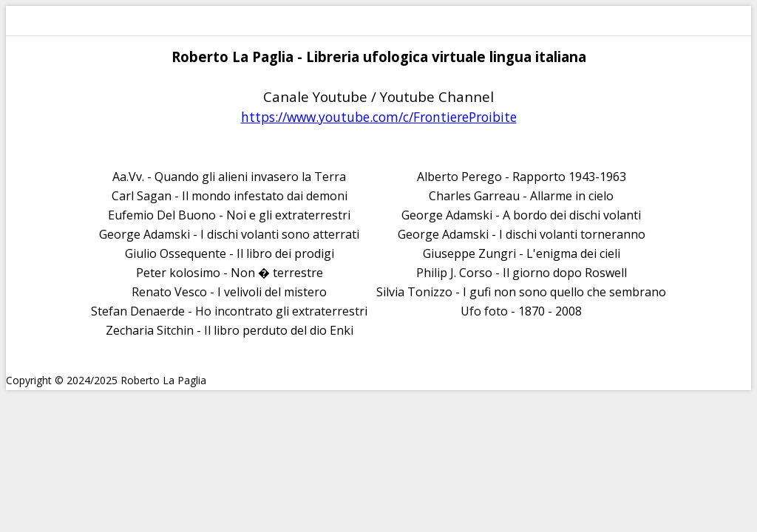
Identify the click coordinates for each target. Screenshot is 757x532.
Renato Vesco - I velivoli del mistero (229, 292)
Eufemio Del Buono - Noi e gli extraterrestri (229, 215)
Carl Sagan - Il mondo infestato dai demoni (230, 196)
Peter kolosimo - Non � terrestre (230, 273)
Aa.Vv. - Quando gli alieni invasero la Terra (229, 177)
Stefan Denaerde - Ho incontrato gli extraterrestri (229, 311)
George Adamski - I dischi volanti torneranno (522, 234)
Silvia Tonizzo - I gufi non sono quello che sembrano (521, 292)
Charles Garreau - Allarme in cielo (521, 196)
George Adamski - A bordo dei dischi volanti (521, 215)
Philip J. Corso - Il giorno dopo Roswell (522, 273)
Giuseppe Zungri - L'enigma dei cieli (522, 253)
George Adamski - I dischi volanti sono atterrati (229, 234)
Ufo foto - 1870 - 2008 (521, 311)
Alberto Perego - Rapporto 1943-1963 (522, 177)
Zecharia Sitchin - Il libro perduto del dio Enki (230, 330)
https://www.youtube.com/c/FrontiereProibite (379, 117)
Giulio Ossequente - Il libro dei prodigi (230, 253)
